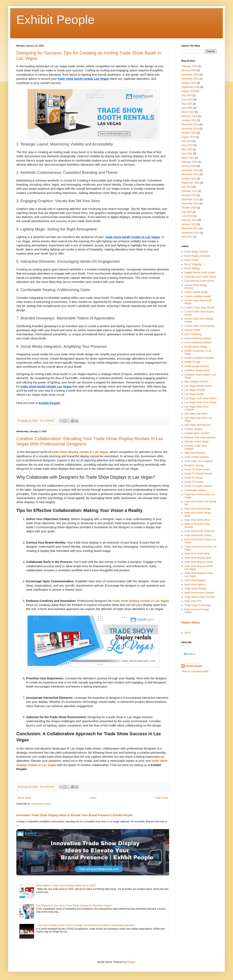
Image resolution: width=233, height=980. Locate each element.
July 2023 (187, 187)
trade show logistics (195, 585)
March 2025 (188, 112)
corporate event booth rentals (200, 277)
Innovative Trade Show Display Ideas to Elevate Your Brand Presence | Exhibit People (74, 815)
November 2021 (190, 228)
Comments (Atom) (41, 804)
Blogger (131, 962)
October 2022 (189, 208)
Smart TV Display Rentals (198, 474)
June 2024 (187, 145)
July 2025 (187, 95)
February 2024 (189, 162)
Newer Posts (24, 798)
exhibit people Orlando (197, 366)
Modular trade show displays (200, 437)
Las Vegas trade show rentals (200, 402)
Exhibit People (55, 20)
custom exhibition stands (198, 296)
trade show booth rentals (198, 535)
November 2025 (190, 79)
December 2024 (190, 124)
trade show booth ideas (197, 520)
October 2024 (189, 133)
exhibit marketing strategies (199, 358)
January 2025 (189, 120)
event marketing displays (198, 338)
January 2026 (189, 70)
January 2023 (189, 195)
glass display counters (196, 382)
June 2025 (187, 100)
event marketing (193, 334)
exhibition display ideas (197, 370)
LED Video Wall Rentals (197, 425)
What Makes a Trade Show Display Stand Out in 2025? (66, 886)
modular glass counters (197, 433)
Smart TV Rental (193, 478)
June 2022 (187, 216)
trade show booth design (198, 509)
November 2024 (190, 129)
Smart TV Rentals (194, 482)
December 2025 (190, 75)
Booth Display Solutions (197, 256)
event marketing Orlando (198, 342)
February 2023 (189, 191)
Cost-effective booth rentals (199, 281)
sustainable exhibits (195, 490)
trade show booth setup (197, 554)
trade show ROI (193, 601)
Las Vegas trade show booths (200, 398)
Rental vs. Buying (194, 465)
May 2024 (187, 149)
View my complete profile (195, 671)
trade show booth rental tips (199, 531)
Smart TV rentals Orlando (198, 486)
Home (93, 798)
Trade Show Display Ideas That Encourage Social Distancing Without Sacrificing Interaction (86, 925)
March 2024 (188, 158)
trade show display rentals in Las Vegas (80, 452)
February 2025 (189, 116)
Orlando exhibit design (197, 442)
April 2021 (187, 237)
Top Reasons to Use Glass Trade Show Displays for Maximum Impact (74, 906)
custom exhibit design (196, 292)
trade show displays (195, 580)
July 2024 (187, 141)
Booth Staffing (192, 268)
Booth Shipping (193, 264)
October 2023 (189, 179)
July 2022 (187, 212)
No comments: (48, 421)
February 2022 (189, 220)
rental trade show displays (199, 461)
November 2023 (190, 174)
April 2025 (187, 108)
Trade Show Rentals (195, 589)
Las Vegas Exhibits (195, 390)
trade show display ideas (198, 558)
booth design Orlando (196, 252)
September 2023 (190, 183)
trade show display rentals (199, 562)
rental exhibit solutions (197, 457)
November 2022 (190, 204)
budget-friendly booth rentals (200, 272)
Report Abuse (191, 622)
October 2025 (189, 83)
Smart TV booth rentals (197, 470)
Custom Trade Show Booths (200, 308)
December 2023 (190, 170)
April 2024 (187, 154)
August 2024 (188, 137)
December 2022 (190, 199)
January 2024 (189, 166)
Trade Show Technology (197, 605)
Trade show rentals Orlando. (200, 597)
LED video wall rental (196, 414)
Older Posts (162, 798)
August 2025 (188, 91)
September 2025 (190, 87)
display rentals (192, 330)
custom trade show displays (199, 326)
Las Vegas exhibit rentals (198, 386)
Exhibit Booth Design (196, 347)
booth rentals (191, 260)
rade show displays (195, 453)
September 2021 (190, 233)
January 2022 (189, 224)
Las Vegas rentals (194, 394)
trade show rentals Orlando (199, 593)
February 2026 (189, 66)
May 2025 (187, 104)
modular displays (194, 429)
